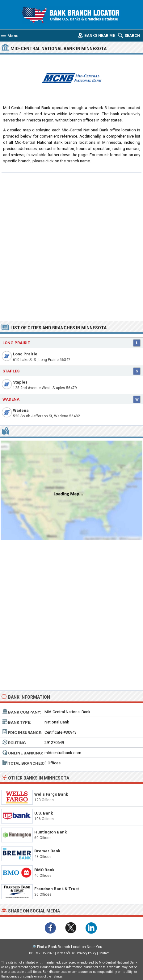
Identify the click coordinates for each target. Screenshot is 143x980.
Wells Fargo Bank (51, 794)
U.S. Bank (44, 813)
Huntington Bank (50, 832)
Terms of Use (66, 953)
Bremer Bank (47, 851)
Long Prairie (25, 354)
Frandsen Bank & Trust (57, 889)
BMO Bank (44, 870)
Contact (104, 953)
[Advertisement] (71, 246)
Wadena (21, 410)
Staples (20, 382)
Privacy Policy (87, 953)
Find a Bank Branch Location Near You (70, 947)
